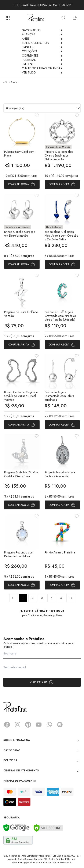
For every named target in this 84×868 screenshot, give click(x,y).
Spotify (60, 725)
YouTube (39, 725)
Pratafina (36, 18)
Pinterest (28, 725)
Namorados (42, 30)
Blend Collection (42, 43)
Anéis (42, 39)
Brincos (42, 47)
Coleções (42, 51)
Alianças (42, 34)
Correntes (42, 55)
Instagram (18, 725)
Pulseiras (42, 60)
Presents (42, 64)
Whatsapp (49, 725)
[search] (63, 18)
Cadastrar (42, 682)
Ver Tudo (42, 72)
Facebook (7, 725)
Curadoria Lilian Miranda (42, 68)
